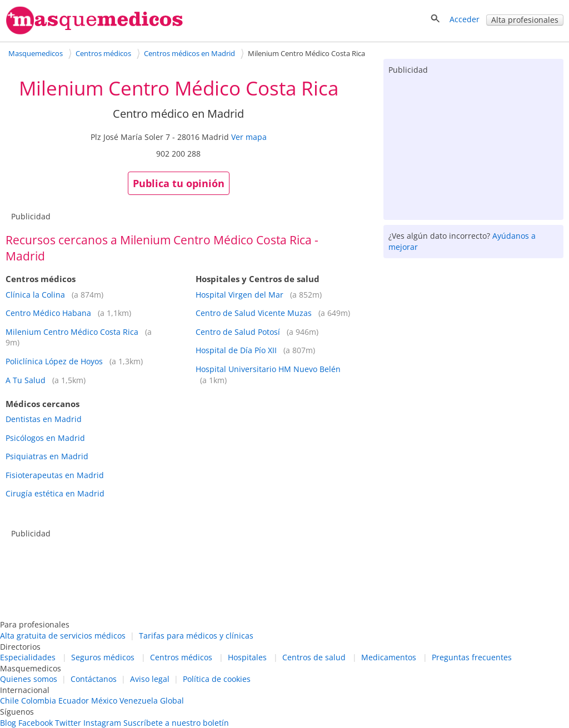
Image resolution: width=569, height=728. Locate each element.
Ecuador (74, 701)
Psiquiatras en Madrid (47, 456)
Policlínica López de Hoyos (54, 361)
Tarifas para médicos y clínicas (196, 636)
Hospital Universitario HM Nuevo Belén (268, 369)
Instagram (102, 723)
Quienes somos (29, 679)
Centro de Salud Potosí (238, 332)
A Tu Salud (26, 380)
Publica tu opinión (179, 183)
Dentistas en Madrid (44, 419)
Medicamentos (389, 657)
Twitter (68, 723)
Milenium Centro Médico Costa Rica (72, 332)
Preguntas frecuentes (472, 657)
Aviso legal (150, 679)
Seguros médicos (103, 657)
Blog (8, 723)
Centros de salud (314, 657)
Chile (9, 701)
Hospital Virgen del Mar (239, 295)
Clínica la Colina (35, 295)
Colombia (39, 701)
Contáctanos (94, 679)
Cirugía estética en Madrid (55, 493)
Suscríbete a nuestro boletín (176, 723)
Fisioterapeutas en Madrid (55, 475)
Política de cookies (217, 679)
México (104, 701)
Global (172, 701)
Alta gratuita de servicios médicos (63, 636)
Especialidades (28, 657)
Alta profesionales (525, 20)
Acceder (465, 19)
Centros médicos (181, 657)
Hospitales (247, 657)
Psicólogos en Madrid (45, 438)
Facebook (36, 723)
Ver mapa (249, 137)
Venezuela (139, 701)
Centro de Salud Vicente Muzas (254, 313)
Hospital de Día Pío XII (236, 350)
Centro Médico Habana (48, 313)
